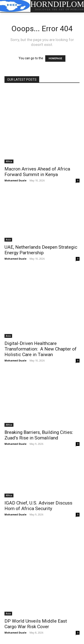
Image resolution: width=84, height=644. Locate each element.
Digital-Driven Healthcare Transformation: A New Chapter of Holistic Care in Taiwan (41, 349)
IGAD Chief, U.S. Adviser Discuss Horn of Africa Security (38, 506)
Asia (8, 240)
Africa (9, 161)
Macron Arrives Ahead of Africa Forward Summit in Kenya (37, 172)
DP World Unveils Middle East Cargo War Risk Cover (36, 624)
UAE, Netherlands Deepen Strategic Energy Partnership (41, 250)
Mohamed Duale (15, 180)
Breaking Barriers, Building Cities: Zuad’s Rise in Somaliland (39, 435)
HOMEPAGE (55, 58)
